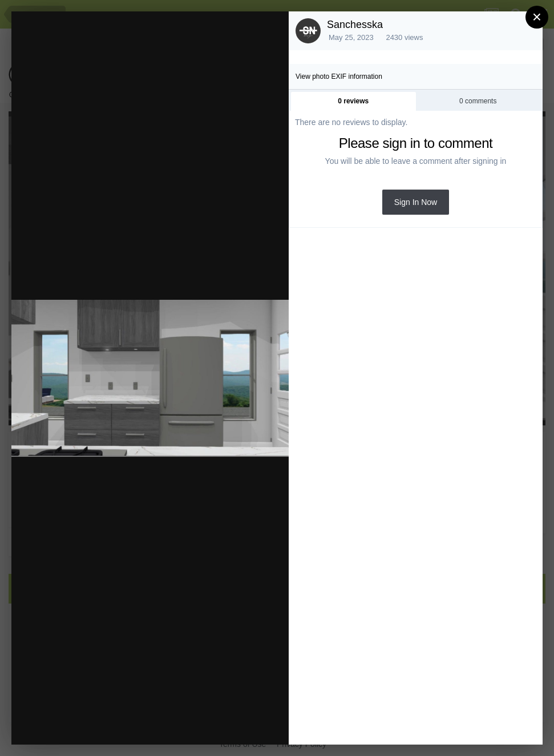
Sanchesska (355, 25)
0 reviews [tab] (353, 101)
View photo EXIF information (339, 77)
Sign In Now (416, 202)
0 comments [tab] (478, 101)
